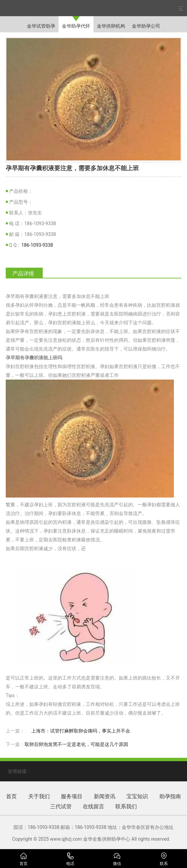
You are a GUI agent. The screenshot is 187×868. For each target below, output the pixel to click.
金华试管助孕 (41, 26)
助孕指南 (170, 796)
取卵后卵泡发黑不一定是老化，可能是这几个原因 (76, 744)
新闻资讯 (105, 796)
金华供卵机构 (111, 26)
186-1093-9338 (37, 245)
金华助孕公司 (146, 26)
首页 (11, 796)
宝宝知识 (137, 796)
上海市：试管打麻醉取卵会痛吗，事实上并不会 (81, 731)
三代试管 (61, 806)
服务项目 (72, 796)
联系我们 (126, 806)
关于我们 (39, 796)
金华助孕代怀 (76, 26)
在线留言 (93, 806)
